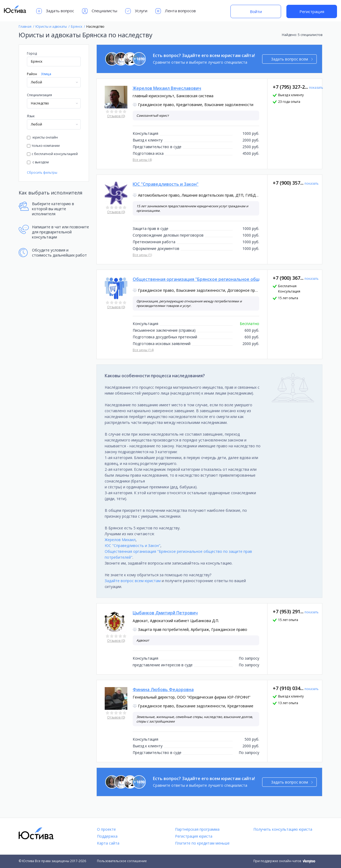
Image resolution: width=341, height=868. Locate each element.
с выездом (38, 162)
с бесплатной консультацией (52, 154)
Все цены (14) (143, 350)
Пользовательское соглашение (122, 861)
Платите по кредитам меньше (202, 843)
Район (32, 74)
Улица (46, 74)
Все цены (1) (142, 255)
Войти (256, 11)
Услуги (136, 11)
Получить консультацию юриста (283, 829)
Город (32, 53)
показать (316, 88)
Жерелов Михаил (120, 540)
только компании (43, 146)
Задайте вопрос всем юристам (133, 581)
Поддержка (107, 836)
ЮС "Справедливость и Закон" (133, 545)
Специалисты (100, 11)
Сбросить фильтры (42, 173)
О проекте (106, 829)
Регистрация (312, 11)
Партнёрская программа (197, 829)
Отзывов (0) (116, 116)
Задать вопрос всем (292, 59)
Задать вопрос (55, 11)
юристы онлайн (42, 137)
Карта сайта (108, 843)
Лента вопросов (176, 11)
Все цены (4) (142, 160)
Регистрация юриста (194, 836)
